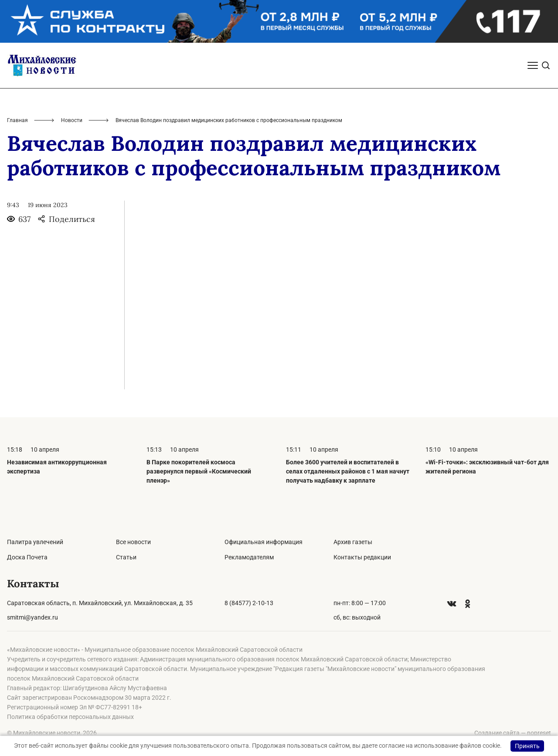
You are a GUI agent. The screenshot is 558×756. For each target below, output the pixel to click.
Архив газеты (353, 542)
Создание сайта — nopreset (513, 733)
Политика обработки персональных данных (70, 717)
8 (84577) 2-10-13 (249, 603)
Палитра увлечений (35, 542)
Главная (17, 120)
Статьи (126, 557)
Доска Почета (27, 557)
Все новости (133, 542)
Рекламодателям (249, 557)
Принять (527, 746)
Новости (72, 120)
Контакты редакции (362, 557)
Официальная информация (264, 542)
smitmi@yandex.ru (32, 617)
